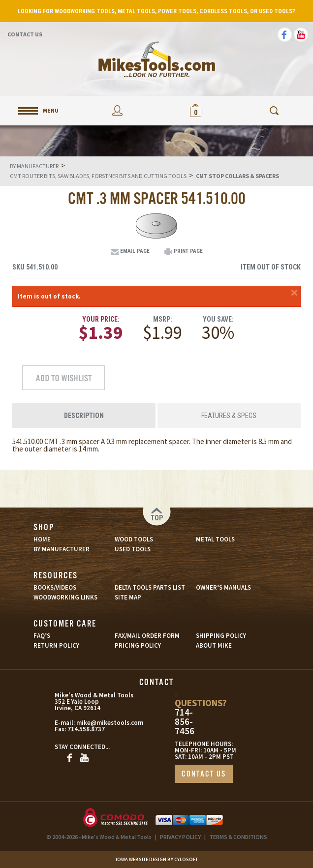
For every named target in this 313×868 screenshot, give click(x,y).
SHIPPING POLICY (221, 636)
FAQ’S (42, 636)
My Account (117, 110)
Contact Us (25, 34)
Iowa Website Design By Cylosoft (157, 859)
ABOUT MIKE (214, 645)
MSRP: (163, 319)
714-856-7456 (185, 722)
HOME (42, 539)
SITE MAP (128, 597)
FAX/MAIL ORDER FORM (147, 636)
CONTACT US (204, 774)
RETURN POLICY (56, 645)
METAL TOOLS (215, 539)
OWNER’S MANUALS (223, 587)
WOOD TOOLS (134, 539)
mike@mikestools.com (96, 723)
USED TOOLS (133, 549)
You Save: (218, 319)
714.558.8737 (86, 729)
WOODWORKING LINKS (65, 597)
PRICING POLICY (138, 645)
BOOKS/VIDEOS (55, 587)
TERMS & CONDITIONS (238, 837)
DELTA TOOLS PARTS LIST (150, 587)
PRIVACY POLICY (180, 837)
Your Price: (101, 319)
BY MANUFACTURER (62, 549)
